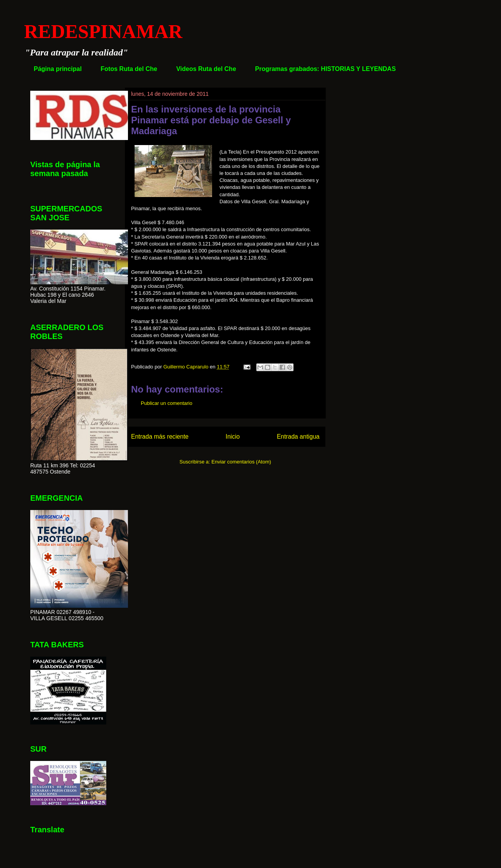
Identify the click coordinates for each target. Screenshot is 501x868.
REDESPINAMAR (103, 31)
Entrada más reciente (160, 437)
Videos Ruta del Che (206, 69)
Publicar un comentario (167, 403)
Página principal (58, 69)
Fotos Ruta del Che (129, 69)
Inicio (233, 437)
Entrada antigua (298, 437)
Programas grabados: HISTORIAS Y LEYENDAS (326, 69)
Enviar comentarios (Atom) (241, 462)
